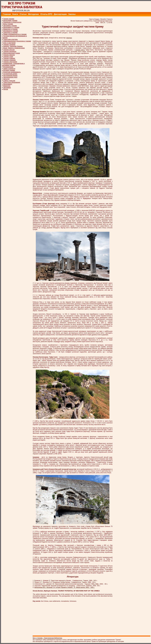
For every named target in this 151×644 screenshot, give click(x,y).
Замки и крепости (9, 69)
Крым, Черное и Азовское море (14, 48)
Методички (33, 14)
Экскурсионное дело (10, 77)
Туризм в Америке (10, 60)
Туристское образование (12, 82)
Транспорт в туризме (10, 33)
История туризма (9, 70)
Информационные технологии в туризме (17, 41)
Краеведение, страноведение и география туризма (13, 64)
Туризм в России (9, 50)
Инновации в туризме (11, 31)
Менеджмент (8, 84)
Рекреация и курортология (12, 22)
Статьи (23, 14)
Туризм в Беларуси (10, 51)
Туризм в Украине (9, 45)
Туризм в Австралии (10, 62)
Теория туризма (9, 19)
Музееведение (8, 67)
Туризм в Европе (9, 55)
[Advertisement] (106, 7)
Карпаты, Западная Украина (13, 46)
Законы (72, 14)
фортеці (69, 38)
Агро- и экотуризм (9, 43)
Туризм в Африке (9, 58)
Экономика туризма (10, 26)
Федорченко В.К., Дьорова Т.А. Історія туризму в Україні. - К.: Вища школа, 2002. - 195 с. (64, 587)
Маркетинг (7, 86)
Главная (7, 14)
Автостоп (6, 79)
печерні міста (80, 50)
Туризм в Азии (8, 57)
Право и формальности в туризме (15, 34)
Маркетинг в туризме (10, 29)
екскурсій (83, 84)
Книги (15, 14)
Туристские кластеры (11, 39)
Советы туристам (9, 81)
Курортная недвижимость (12, 72)
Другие (6, 89)
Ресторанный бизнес (10, 75)
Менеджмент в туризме (11, 27)
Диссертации (60, 14)
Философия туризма (10, 20)
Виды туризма (8, 24)
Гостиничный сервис (10, 74)
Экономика (7, 88)
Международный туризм (12, 53)
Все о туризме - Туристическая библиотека (47, 638)
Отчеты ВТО (46, 14)
